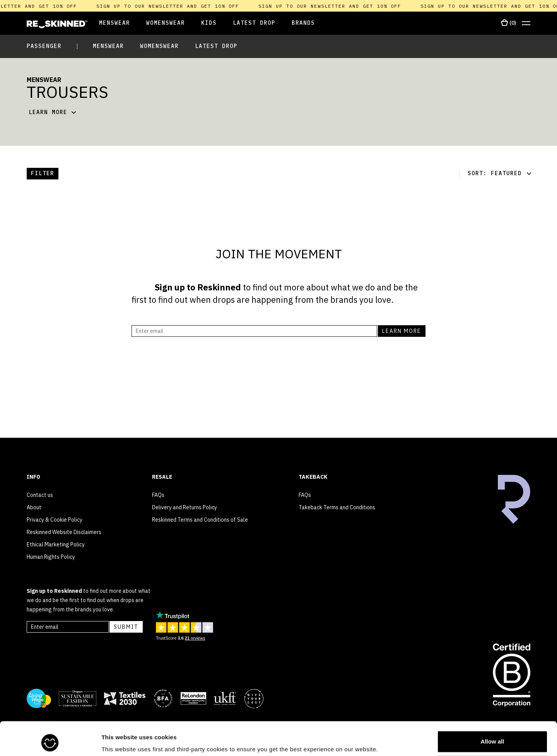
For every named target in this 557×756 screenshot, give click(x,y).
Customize (493, 735)
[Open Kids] (209, 23)
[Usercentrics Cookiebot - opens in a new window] (50, 741)
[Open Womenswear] (166, 23)
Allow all (493, 710)
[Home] (57, 24)
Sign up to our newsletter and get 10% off (171, 6)
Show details (119, 739)
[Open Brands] (303, 23)
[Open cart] (508, 23)
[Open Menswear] (109, 23)
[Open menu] (526, 23)
